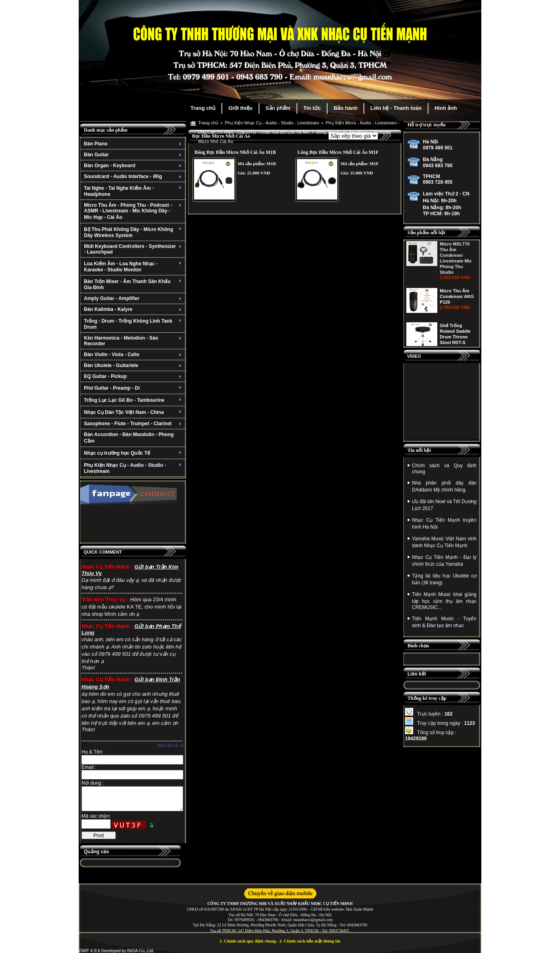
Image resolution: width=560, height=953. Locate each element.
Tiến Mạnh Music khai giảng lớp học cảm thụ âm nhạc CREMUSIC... (444, 601)
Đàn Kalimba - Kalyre (134, 309)
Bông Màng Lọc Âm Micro (342, 132)
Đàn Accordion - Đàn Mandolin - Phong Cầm (129, 438)
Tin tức (312, 108)
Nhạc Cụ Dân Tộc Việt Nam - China (134, 412)
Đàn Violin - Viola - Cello (134, 355)
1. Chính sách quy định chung (248, 941)
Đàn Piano (134, 144)
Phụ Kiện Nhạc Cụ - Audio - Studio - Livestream (134, 468)
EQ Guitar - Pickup (134, 376)
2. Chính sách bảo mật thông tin (310, 941)
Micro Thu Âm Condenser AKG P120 (457, 300)
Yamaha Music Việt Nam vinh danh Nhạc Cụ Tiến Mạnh (444, 542)
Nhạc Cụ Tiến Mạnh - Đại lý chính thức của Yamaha (444, 561)
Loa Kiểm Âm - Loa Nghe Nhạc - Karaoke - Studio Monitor (134, 267)
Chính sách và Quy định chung (444, 469)
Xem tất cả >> (171, 745)
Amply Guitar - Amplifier (134, 298)
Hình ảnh (446, 108)
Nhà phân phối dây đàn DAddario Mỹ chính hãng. (444, 486)
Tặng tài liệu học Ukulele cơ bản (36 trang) (444, 579)
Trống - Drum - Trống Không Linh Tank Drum (134, 324)
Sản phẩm (278, 108)
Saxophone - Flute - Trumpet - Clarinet (134, 424)
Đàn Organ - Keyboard (134, 166)
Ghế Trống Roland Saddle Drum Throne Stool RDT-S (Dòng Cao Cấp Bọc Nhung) (456, 344)
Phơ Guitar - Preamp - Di (134, 388)
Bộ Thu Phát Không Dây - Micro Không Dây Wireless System (134, 232)
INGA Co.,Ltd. (141, 951)
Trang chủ (203, 108)
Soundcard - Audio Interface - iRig (134, 176)
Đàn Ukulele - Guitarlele (134, 365)
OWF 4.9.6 (89, 951)
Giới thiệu (240, 108)
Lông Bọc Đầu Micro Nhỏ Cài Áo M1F (338, 152)
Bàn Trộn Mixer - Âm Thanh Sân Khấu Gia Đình (134, 284)
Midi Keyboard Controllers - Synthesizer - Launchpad (134, 249)
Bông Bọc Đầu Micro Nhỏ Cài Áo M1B (235, 152)
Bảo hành (346, 108)
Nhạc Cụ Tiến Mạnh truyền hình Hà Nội (444, 524)
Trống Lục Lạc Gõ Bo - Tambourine (134, 400)
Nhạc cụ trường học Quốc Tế (134, 453)
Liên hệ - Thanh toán (396, 108)
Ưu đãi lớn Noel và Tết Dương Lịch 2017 (444, 505)
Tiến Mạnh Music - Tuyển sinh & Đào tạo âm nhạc (444, 622)
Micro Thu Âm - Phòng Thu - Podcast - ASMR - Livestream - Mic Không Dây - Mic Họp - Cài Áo (134, 211)
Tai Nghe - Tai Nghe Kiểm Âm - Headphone (134, 191)
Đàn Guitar (134, 155)
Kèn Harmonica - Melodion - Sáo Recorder (134, 341)
